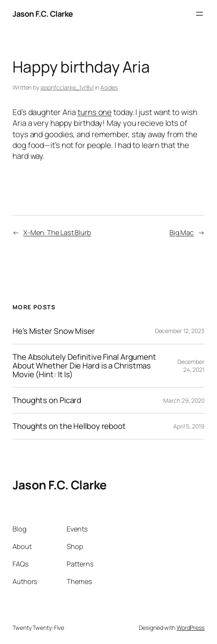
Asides (109, 87)
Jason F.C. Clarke (43, 14)
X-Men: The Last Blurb (57, 233)
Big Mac (182, 233)
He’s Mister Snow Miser (54, 331)
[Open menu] (200, 14)
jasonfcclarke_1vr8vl (67, 87)
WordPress (191, 628)
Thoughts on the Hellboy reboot (69, 426)
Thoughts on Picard (47, 400)
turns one (95, 112)
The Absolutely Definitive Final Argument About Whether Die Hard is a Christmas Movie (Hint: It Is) (84, 366)
